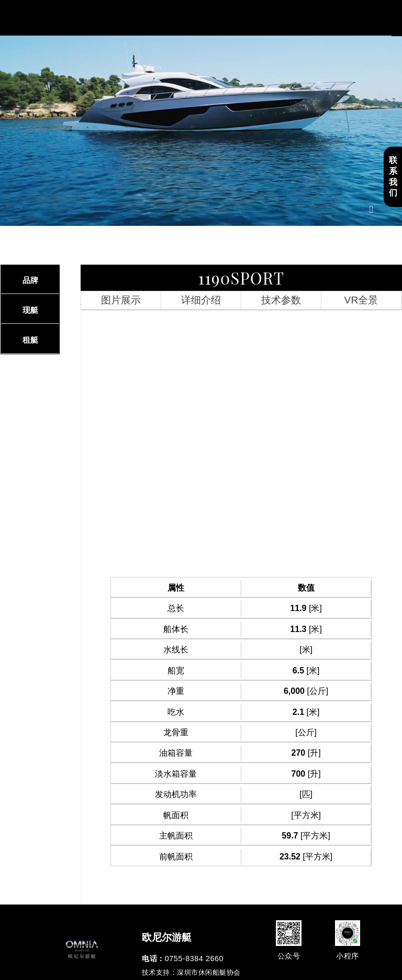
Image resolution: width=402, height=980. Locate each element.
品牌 (30, 280)
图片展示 (121, 300)
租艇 (30, 340)
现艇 (30, 310)
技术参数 (281, 300)
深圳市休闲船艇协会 (209, 972)
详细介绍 (201, 300)
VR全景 (361, 300)
